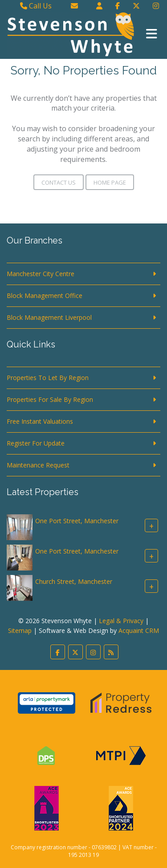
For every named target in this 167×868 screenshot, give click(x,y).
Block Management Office (45, 296)
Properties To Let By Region (48, 378)
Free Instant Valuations (40, 421)
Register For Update (36, 443)
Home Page (110, 182)
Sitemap (20, 630)
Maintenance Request (38, 465)
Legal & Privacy (121, 621)
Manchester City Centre (41, 274)
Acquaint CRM (139, 630)
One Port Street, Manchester (77, 521)
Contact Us (59, 182)
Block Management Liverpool (49, 317)
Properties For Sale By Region (50, 399)
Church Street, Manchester (74, 582)
